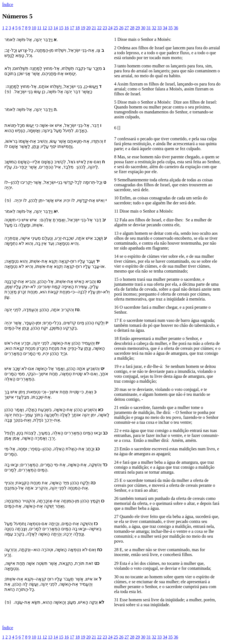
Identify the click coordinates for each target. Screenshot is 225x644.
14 (55, 28)
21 (94, 28)
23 (105, 28)
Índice (8, 5)
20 (88, 28)
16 (66, 28)
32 (154, 28)
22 (99, 28)
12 (45, 28)
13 (50, 28)
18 (77, 28)
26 (121, 28)
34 (165, 28)
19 (83, 28)
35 (170, 28)
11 (39, 28)
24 (110, 28)
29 (138, 28)
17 (72, 28)
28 (132, 28)
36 (176, 28)
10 (34, 28)
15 (61, 28)
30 (143, 28)
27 (127, 28)
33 (159, 28)
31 (148, 28)
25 (116, 28)
